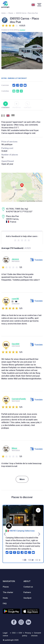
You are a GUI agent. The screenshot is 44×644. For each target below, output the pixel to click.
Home (4, 13)
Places (11, 13)
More (22, 479)
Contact (28, 105)
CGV (20, 633)
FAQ (5, 603)
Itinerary (5, 105)
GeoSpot (27, 598)
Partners (27, 592)
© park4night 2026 (11, 640)
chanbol (22, 30)
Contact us (28, 587)
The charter (8, 592)
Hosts (5, 598)
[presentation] (5, 51)
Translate (36, 260)
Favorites (17, 105)
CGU (14, 633)
